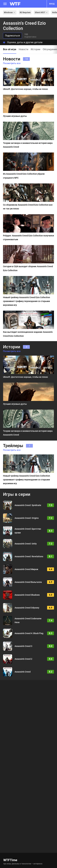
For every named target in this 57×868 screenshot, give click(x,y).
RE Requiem (25, 12)
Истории (35, 49)
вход (52, 4)
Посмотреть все (12, 63)
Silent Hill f (41, 12)
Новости (23, 49)
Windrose (10, 12)
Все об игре (10, 49)
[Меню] (5, 4)
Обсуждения (50, 49)
